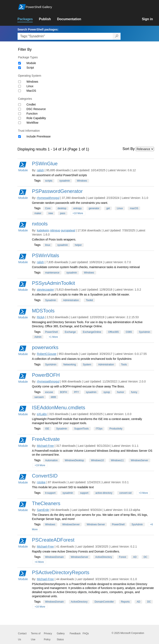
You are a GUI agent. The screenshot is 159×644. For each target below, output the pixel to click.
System (87, 365)
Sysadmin (51, 300)
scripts (49, 181)
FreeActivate (46, 439)
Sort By (129, 149)
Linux (30, 86)
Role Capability (36, 118)
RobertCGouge (47, 354)
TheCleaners (46, 503)
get (108, 208)
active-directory (104, 493)
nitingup (55, 230)
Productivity (116, 429)
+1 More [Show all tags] (53, 337)
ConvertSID (45, 476)
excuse (49, 392)
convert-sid (125, 493)
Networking (70, 365)
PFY (76, 392)
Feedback (75, 633)
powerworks (45, 347)
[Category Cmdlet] (20, 105)
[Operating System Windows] (20, 82)
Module (31, 63)
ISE (47, 429)
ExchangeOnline (92, 332)
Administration (71, 300)
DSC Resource (36, 109)
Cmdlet (31, 104)
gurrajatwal (68, 230)
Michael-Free (45, 446)
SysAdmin (145, 332)
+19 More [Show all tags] (40, 465)
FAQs (86, 633)
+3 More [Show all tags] (143, 493)
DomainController (104, 602)
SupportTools (81, 429)
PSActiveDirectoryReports (60, 572)
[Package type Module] (20, 63)
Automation (51, 460)
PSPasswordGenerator (57, 191)
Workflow (32, 123)
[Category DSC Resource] (20, 109)
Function (32, 114)
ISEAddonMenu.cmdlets (58, 408)
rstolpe (41, 482)
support (84, 493)
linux (48, 245)
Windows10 (97, 460)
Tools (124, 365)
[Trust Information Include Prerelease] (20, 137)
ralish (40, 170)
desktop (62, 208)
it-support (50, 493)
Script (30, 68)
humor (121, 392)
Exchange (70, 332)
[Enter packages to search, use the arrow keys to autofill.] (65, 36)
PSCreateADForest (53, 540)
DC (145, 557)
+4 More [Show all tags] (39, 562)
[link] (28, 19)
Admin (38, 337)
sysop (107, 392)
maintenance (52, 273)
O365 (129, 332)
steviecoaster (45, 290)
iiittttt (53, 397)
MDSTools (43, 311)
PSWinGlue (45, 164)
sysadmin (65, 181)
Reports (125, 602)
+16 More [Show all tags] (40, 607)
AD (135, 557)
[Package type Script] (20, 68)
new (51, 213)
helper (78, 245)
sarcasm (39, 397)
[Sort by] (145, 149)
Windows (32, 82)
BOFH (64, 392)
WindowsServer (139, 460)
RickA (41, 317)
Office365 (113, 332)
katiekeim (43, 230)
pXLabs (42, 414)
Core (48, 208)
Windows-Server (96, 524)
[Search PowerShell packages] (117, 36)
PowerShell (51, 332)
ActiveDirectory (104, 557)
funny (134, 392)
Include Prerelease (39, 136)
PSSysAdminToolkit (53, 283)
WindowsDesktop (74, 460)
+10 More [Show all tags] (78, 213)
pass (63, 213)
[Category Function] (20, 114)
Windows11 (117, 460)
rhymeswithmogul (48, 198)
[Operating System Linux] (20, 86)
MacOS (31, 91)
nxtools (40, 224)
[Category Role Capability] (20, 118)
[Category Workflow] (20, 123)
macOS (134, 208)
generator (94, 208)
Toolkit (89, 300)
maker (38, 213)
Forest (123, 557)
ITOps (99, 429)
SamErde (43, 510)
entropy (78, 208)
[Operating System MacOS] (20, 91)
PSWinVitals (45, 255)
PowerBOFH (46, 375)
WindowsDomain (54, 557)
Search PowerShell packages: (38, 29)
